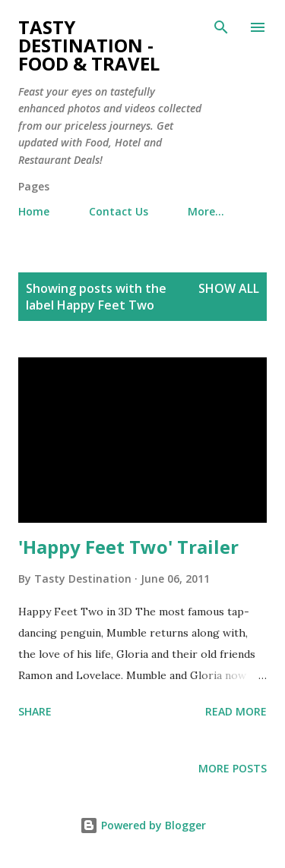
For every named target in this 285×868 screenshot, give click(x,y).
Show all (229, 288)
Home (34, 211)
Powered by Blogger (143, 825)
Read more (236, 711)
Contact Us (119, 211)
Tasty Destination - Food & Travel (89, 45)
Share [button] (35, 711)
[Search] (221, 27)
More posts (233, 768)
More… (206, 211)
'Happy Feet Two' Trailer (128, 547)
